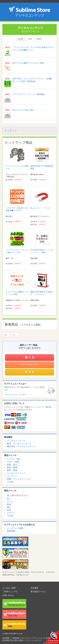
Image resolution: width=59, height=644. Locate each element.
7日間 (29, 39)
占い (9, 499)
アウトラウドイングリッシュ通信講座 (28, 94)
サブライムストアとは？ (16, 395)
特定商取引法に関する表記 (13, 640)
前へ (6, 335)
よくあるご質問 (9, 588)
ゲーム (10, 501)
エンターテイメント (16, 473)
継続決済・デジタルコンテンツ (21, 446)
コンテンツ (12, 476)
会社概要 (6, 638)
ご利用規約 (15, 638)
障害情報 (11, 531)
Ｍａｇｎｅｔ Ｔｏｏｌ (41, 208)
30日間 (20, 39)
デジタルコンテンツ (16, 441)
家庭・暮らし (13, 465)
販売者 (30, 372)
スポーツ (11, 513)
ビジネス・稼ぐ (14, 459)
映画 (9, 504)
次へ (15, 335)
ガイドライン (27, 638)
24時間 (39, 39)
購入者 (30, 357)
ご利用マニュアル (10, 592)
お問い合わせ (8, 595)
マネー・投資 (13, 462)
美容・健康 (12, 467)
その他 (10, 482)
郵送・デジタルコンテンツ (19, 444)
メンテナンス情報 (15, 528)
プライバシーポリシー (34, 640)
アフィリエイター (30, 365)
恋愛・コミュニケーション (19, 479)
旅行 (9, 507)
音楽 (9, 510)
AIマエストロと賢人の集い (24, 110)
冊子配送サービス (38, 592)
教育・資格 (12, 470)
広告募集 (34, 588)
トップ (8, 130)
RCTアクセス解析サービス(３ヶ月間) (28, 63)
